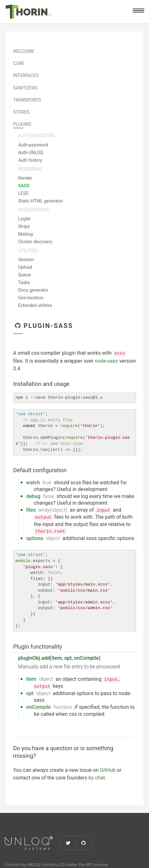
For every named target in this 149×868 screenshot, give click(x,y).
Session (26, 260)
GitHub (108, 770)
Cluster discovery (35, 242)
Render (25, 178)
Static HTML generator (41, 201)
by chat (97, 778)
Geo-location (31, 298)
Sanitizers (25, 88)
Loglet (24, 219)
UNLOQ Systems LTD (46, 864)
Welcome (24, 51)
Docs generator (33, 290)
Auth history (30, 160)
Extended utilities (35, 305)
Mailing (26, 234)
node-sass (106, 361)
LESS (23, 193)
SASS (24, 186)
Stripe (24, 226)
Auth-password (33, 145)
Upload (25, 267)
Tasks (24, 282)
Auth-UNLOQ (31, 153)
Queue (25, 275)
